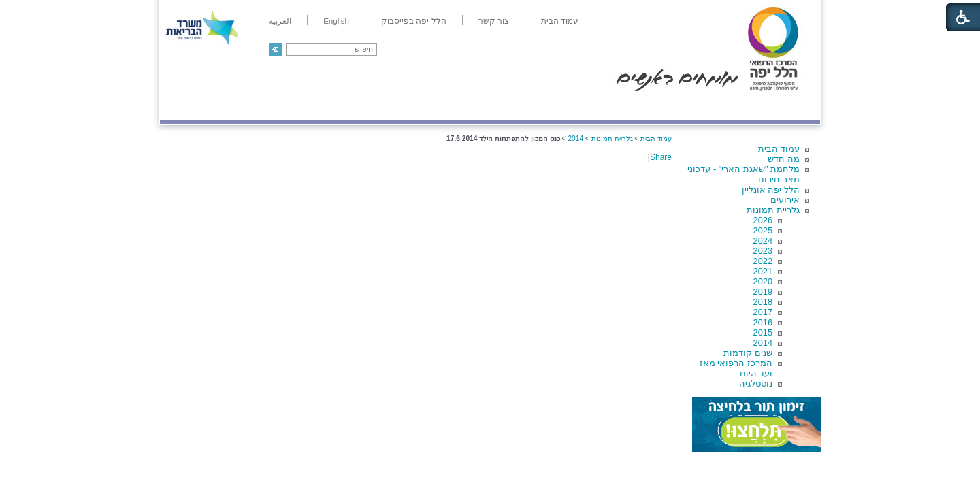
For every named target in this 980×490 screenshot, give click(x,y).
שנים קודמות (748, 353)
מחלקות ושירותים (699, 107)
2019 (763, 292)
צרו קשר (182, 107)
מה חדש (784, 159)
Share (661, 157)
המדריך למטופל (537, 107)
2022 (763, 261)
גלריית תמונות (773, 210)
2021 (763, 271)
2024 (763, 241)
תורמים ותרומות (249, 107)
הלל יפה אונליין (771, 190)
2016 (763, 322)
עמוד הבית (779, 149)
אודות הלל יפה (616, 107)
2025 (763, 230)
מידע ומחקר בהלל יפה (444, 107)
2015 (763, 332)
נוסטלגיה (756, 383)
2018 (763, 302)
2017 (763, 312)
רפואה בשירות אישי (342, 107)
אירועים (785, 200)
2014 (763, 343)
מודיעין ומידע (781, 107)
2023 (763, 251)
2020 (763, 281)
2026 (763, 220)
